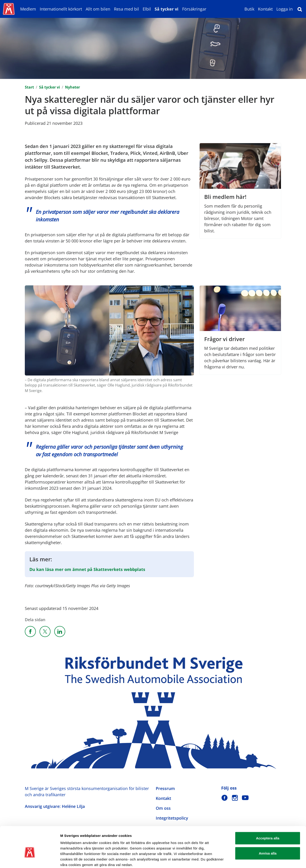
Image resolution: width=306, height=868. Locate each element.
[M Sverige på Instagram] (235, 798)
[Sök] (300, 9)
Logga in (285, 9)
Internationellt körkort (61, 9)
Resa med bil (126, 9)
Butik (249, 9)
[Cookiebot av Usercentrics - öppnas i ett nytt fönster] (30, 859)
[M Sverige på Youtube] (245, 798)
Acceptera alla (268, 814)
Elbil (147, 9)
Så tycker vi (167, 9)
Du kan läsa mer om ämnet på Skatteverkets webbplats (87, 569)
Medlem (28, 9)
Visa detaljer (250, 859)
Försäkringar (194, 9)
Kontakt (265, 9)
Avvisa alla (268, 829)
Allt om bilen (98, 9)
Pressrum (165, 788)
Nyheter (72, 87)
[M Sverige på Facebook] (225, 798)
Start (29, 87)
